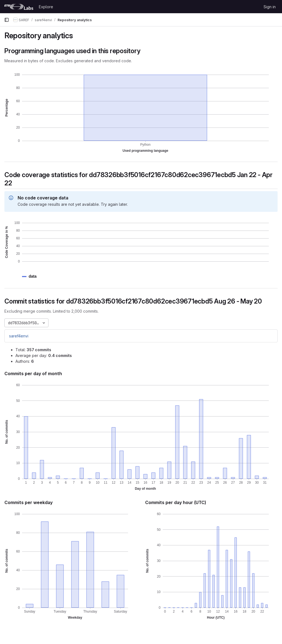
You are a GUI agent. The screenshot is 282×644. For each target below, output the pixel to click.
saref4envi (19, 336)
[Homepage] (19, 7)
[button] (33, 276)
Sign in (270, 7)
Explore (46, 7)
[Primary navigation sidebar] (7, 20)
